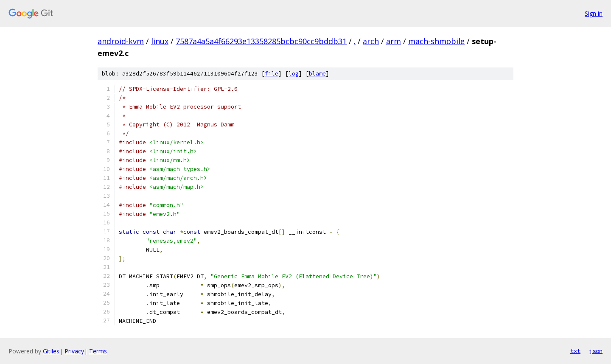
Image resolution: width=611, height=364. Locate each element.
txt (575, 351)
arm (394, 41)
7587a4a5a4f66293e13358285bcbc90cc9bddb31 (261, 41)
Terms (98, 351)
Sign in (594, 13)
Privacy (74, 351)
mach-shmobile (436, 41)
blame (317, 74)
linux (160, 41)
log (294, 74)
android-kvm (121, 41)
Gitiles (51, 351)
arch (371, 41)
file (272, 74)
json (596, 351)
